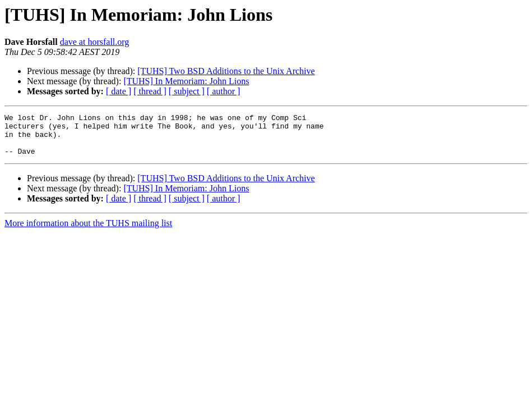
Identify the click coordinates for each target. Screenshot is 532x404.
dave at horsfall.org (95, 42)
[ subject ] (187, 91)
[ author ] (224, 91)
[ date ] (119, 91)
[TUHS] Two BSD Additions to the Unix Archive (226, 71)
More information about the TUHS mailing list (88, 231)
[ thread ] (150, 91)
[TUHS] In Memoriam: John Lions (186, 81)
